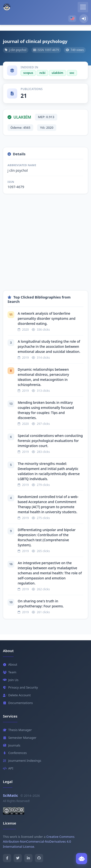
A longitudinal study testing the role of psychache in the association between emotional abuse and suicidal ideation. (49, 346)
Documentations (18, 703)
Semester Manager (20, 738)
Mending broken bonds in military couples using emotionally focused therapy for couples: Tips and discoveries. (46, 410)
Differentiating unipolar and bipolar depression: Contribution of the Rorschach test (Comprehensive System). (47, 537)
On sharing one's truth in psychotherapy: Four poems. (41, 604)
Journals (12, 745)
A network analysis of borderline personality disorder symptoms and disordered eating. (47, 318)
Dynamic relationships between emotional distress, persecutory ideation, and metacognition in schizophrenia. (43, 377)
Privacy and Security (20, 687)
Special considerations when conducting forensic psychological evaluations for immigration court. (50, 441)
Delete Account (17, 695)
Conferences (15, 753)
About (10, 664)
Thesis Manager (17, 730)
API (8, 768)
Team (10, 672)
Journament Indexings (22, 761)
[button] (72, 19)
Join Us (11, 680)
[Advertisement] (45, 245)
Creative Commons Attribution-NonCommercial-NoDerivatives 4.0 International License (39, 842)
